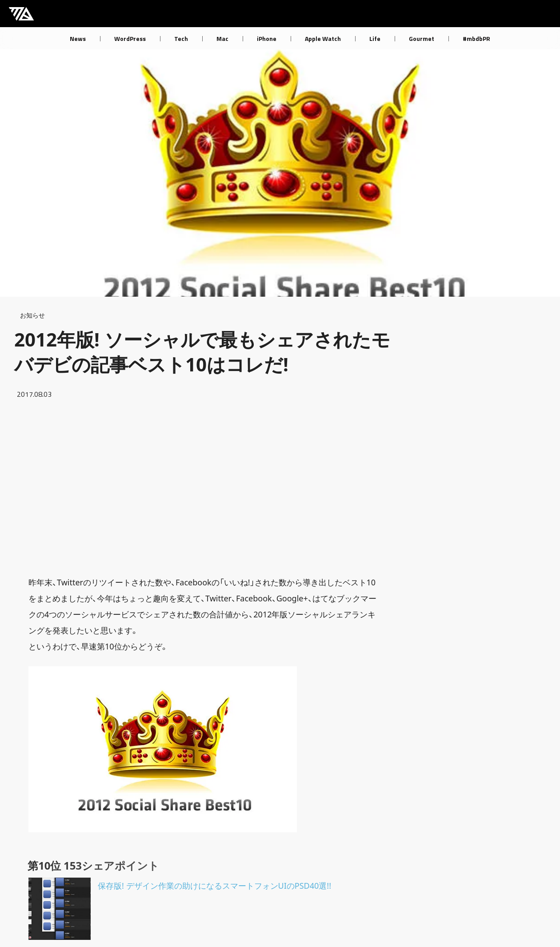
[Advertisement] (204, 487)
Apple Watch (323, 38)
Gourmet (422, 38)
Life (375, 38)
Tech (181, 38)
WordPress (130, 38)
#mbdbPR (476, 38)
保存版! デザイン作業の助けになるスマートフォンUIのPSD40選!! (214, 886)
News (78, 38)
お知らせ (32, 315)
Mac (222, 38)
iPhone (267, 38)
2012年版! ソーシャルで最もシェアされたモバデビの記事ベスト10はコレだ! (202, 352)
